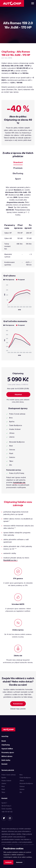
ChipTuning (6, 745)
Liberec (4, 783)
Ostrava (22, 786)
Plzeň (3, 789)
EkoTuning (18, 173)
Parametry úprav (8, 752)
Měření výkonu (7, 756)
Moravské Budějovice (26, 783)
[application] (18, 297)
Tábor (3, 792)
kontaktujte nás (19, 482)
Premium (18, 168)
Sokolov (22, 789)
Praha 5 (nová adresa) (8, 775)
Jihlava (22, 781)
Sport (18, 179)
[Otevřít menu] (33, 3)
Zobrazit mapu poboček (18, 709)
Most (3, 786)
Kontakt (4, 764)
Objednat (18, 394)
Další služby (6, 760)
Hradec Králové (6, 781)
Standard (18, 162)
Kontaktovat (18, 704)
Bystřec (4, 778)
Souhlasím (8, 862)
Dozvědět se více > (11, 560)
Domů (4, 741)
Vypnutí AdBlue (7, 749)
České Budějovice (25, 778)
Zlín (21, 792)
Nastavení (19, 862)
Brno (21, 775)
